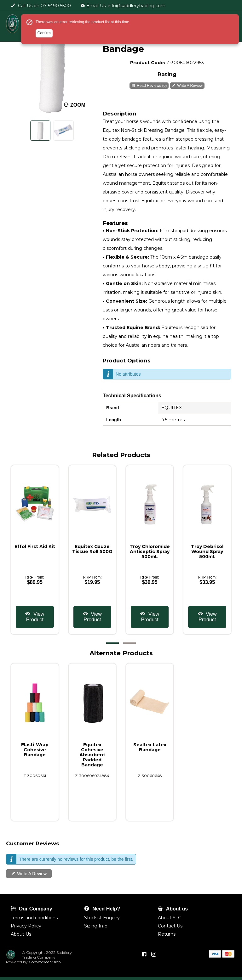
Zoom (78, 105)
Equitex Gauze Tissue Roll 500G (92, 549)
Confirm (44, 33)
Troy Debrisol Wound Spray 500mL (207, 552)
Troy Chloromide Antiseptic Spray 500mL (150, 552)
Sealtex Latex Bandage (150, 747)
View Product (35, 617)
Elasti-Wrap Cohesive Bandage (35, 750)
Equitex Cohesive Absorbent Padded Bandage (92, 755)
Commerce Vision (44, 962)
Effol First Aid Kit (35, 546)
